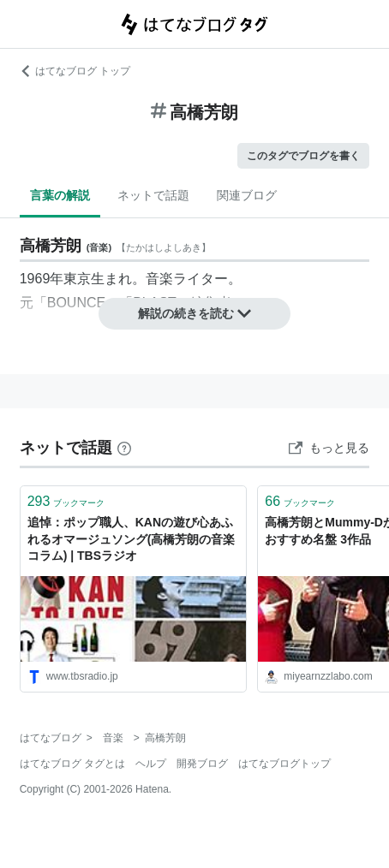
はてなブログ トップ (75, 71)
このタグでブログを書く (303, 156)
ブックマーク (66, 501)
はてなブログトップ (284, 764)
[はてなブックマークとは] (124, 448)
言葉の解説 (60, 195)
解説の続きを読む (194, 313)
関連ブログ (247, 195)
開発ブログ (202, 764)
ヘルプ (151, 764)
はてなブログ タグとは (72, 764)
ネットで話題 (153, 195)
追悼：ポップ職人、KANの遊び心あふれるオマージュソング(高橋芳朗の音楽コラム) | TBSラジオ (132, 539)
